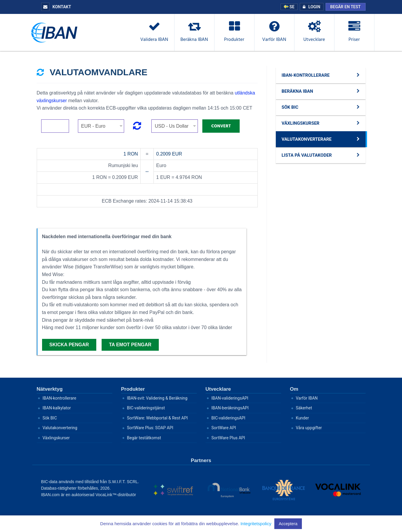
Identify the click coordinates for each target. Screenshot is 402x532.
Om (294, 389)
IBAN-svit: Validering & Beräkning (157, 398)
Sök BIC (50, 418)
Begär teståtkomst (144, 438)
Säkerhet (304, 408)
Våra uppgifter (309, 428)
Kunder (302, 418)
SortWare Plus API (228, 438)
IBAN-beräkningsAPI (230, 408)
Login (310, 7)
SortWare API (224, 428)
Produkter (133, 389)
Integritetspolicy (256, 524)
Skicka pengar (69, 345)
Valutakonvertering (60, 428)
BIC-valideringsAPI (229, 418)
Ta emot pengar (130, 345)
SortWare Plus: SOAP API (150, 428)
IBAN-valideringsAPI (230, 398)
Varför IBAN (307, 398)
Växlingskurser (56, 438)
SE (289, 7)
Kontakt (56, 7)
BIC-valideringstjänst (146, 408)
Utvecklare (218, 389)
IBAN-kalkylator (57, 408)
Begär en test (346, 7)
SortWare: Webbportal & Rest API (157, 418)
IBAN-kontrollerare (60, 398)
